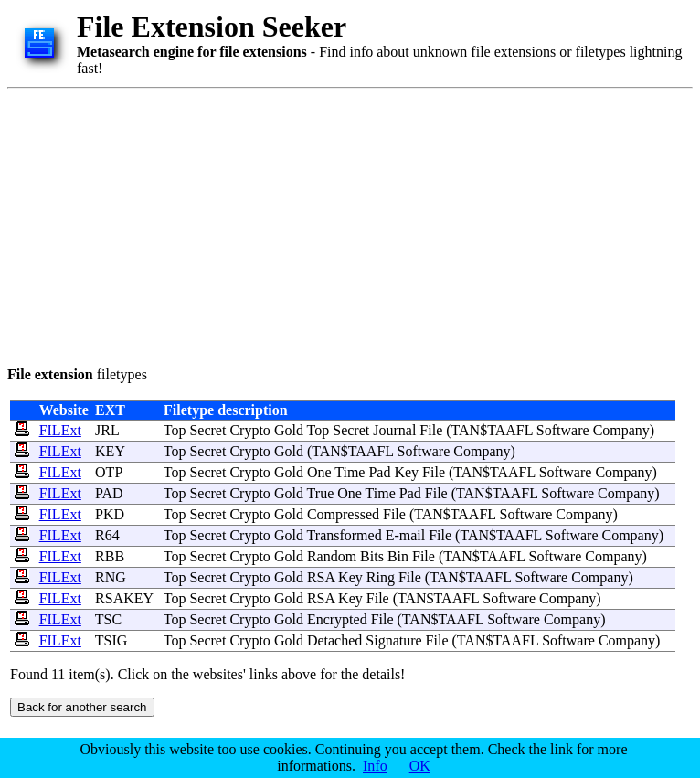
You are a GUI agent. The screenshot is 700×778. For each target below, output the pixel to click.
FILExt (60, 430)
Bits (372, 556)
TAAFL (510, 430)
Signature (393, 640)
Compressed (343, 514)
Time (350, 472)
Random (332, 556)
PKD (110, 514)
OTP (109, 472)
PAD (109, 493)
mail (412, 535)
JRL (107, 430)
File (431, 430)
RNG (111, 577)
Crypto (249, 430)
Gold (289, 430)
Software (563, 430)
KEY (110, 451)
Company (621, 430)
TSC (108, 619)
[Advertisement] (273, 224)
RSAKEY (124, 598)
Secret (207, 430)
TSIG (111, 640)
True (321, 493)
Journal (394, 430)
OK (420, 766)
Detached (334, 640)
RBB (110, 556)
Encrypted (337, 619)
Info (375, 766)
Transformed (345, 535)
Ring (381, 577)
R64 (107, 535)
